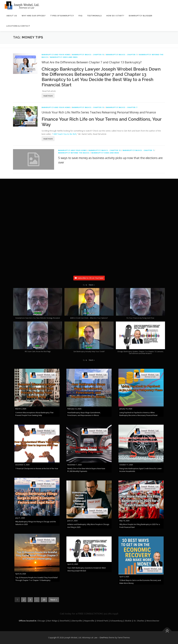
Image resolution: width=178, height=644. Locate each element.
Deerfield (64, 621)
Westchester (153, 621)
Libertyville (77, 621)
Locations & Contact (18, 26)
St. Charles (139, 621)
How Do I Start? (115, 16)
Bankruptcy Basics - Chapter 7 (122, 55)
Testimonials (94, 16)
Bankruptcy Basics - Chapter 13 (88, 55)
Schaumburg (116, 621)
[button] (92, 285)
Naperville (89, 621)
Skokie (128, 621)
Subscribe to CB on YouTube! (89, 278)
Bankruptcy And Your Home (56, 55)
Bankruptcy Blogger (141, 16)
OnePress (104, 638)
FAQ (81, 16)
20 (44, 600)
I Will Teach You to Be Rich (64, 134)
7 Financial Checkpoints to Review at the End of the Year (37, 469)
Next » (54, 600)
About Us (12, 16)
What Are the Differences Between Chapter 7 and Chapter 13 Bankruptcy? (92, 62)
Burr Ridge (53, 621)
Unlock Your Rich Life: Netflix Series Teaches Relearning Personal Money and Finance (99, 112)
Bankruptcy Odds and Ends (64, 57)
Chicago (41, 621)
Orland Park (102, 621)
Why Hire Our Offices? (34, 16)
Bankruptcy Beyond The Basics (74, 153)
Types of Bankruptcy (62, 16)
